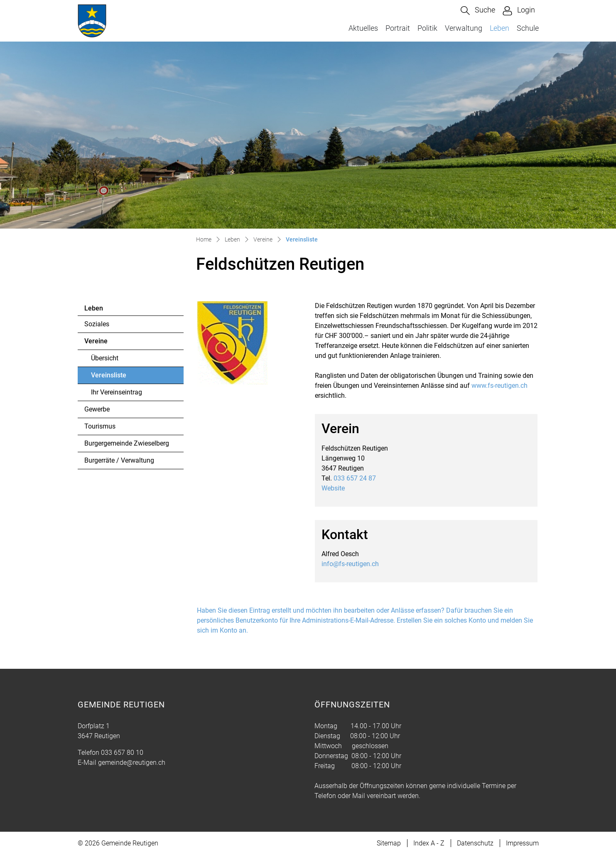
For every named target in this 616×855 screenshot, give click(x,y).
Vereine (96, 341)
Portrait (398, 28)
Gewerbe (97, 409)
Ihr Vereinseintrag (117, 392)
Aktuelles (363, 28)
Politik (427, 28)
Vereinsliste (114, 377)
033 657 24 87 (355, 478)
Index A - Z (429, 843)
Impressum (522, 843)
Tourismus (100, 426)
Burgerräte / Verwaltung (119, 460)
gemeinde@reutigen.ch (132, 763)
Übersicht (105, 358)
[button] (478, 11)
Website (337, 488)
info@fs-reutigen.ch (350, 564)
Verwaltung (464, 28)
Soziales (97, 324)
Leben (499, 28)
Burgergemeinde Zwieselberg (127, 443)
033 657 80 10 (122, 753)
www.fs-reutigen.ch (504, 386)
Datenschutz (475, 843)
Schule (528, 28)
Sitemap (389, 843)
